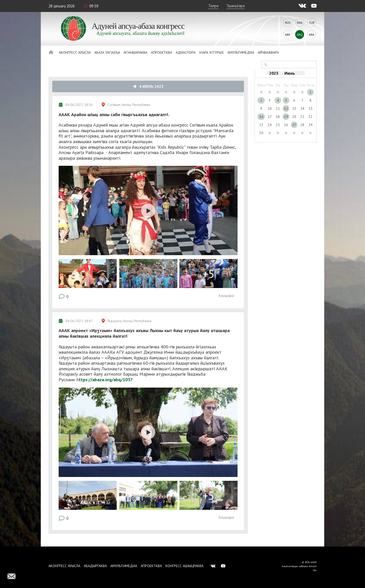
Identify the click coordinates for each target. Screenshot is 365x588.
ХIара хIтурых (211, 52)
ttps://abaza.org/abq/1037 (106, 380)
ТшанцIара (236, 6)
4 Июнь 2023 (148, 86)
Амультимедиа (241, 52)
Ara (312, 35)
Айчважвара (268, 52)
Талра (213, 6)
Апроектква (161, 52)
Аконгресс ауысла (75, 52)
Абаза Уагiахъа (107, 52)
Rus (288, 23)
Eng (300, 23)
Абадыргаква (95, 566)
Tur (312, 23)
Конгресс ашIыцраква (184, 566)
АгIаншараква (135, 52)
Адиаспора (186, 52)
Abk (288, 35)
